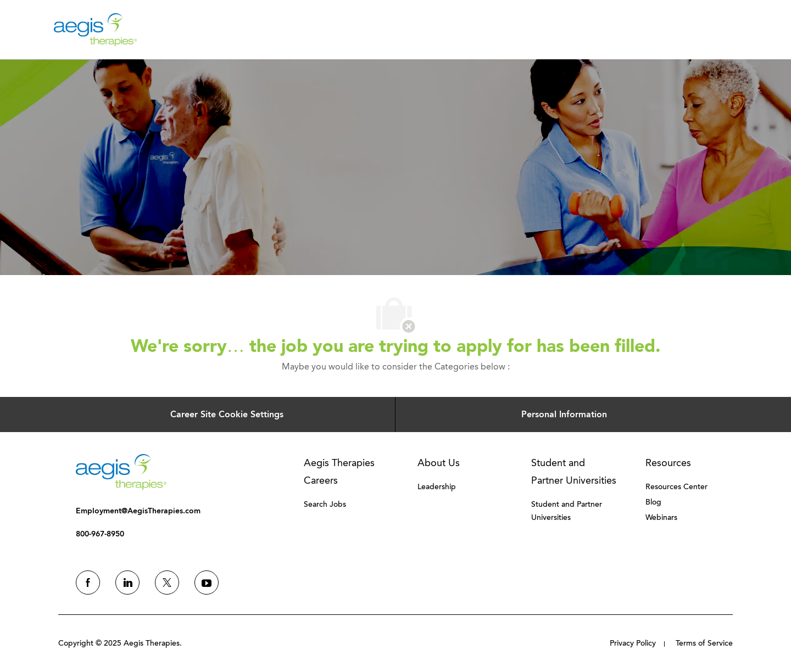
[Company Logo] (95, 29)
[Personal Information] (564, 415)
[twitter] (167, 583)
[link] (121, 472)
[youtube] (207, 583)
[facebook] (88, 583)
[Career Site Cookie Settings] (227, 415)
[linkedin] (127, 583)
